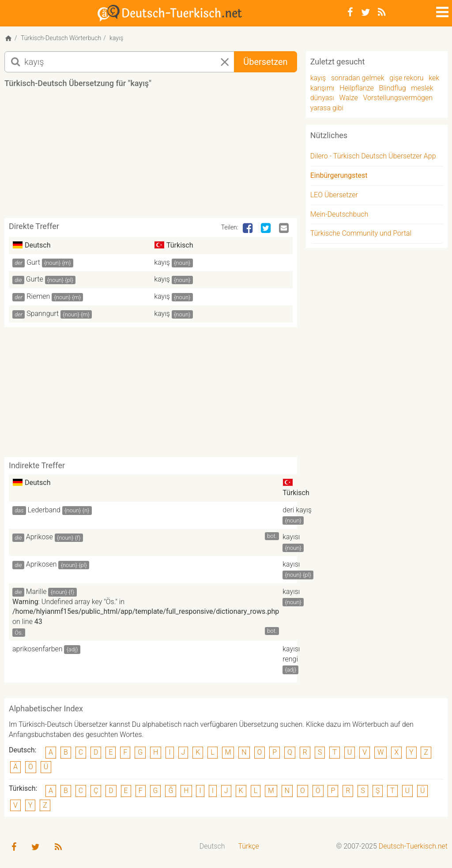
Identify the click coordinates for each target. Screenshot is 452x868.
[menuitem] (212, 847)
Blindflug (393, 88)
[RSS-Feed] (382, 12)
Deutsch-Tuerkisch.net (413, 846)
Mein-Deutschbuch (339, 214)
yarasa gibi (327, 108)
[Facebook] (350, 12)
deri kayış (297, 510)
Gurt (33, 262)
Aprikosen (41, 564)
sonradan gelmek (358, 78)
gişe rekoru (406, 78)
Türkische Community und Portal (361, 233)
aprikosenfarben (38, 649)
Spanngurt (43, 314)
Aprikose (40, 537)
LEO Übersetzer (334, 195)
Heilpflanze (357, 88)
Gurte (35, 279)
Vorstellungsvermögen (397, 98)
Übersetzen (265, 62)
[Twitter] (365, 12)
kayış (162, 262)
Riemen (38, 296)
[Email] (285, 229)
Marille (36, 592)
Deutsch (212, 846)
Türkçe (248, 846)
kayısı (291, 537)
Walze (349, 98)
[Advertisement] (165, 156)
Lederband (44, 510)
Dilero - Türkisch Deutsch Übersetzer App (373, 156)
